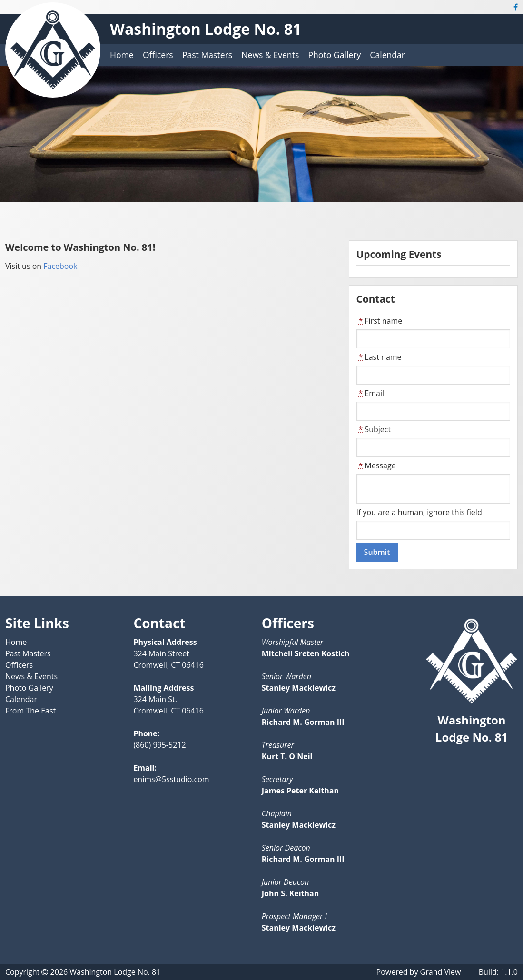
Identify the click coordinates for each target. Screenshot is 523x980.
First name (380, 321)
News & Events (270, 55)
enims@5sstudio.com (171, 779)
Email (370, 393)
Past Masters (207, 55)
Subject (374, 429)
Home (122, 55)
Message (376, 465)
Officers (158, 55)
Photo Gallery (334, 55)
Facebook (59, 266)
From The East (30, 711)
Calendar (387, 55)
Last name (379, 357)
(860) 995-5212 (159, 745)
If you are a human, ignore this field (419, 512)
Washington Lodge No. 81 (206, 29)
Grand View (441, 972)
